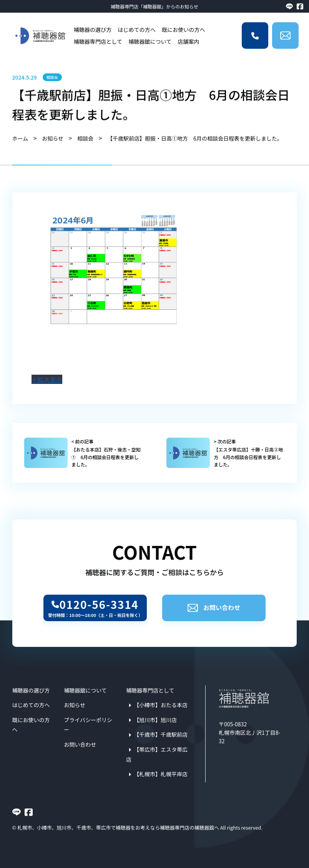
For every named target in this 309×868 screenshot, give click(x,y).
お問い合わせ (214, 607)
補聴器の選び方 (93, 30)
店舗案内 (188, 41)
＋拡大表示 (47, 379)
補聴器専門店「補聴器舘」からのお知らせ (154, 6)
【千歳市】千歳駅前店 (161, 734)
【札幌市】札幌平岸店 (161, 774)
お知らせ (75, 705)
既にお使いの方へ (184, 30)
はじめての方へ (137, 30)
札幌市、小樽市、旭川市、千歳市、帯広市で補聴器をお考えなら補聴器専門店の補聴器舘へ (118, 827)
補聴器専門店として (98, 41)
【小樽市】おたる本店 (161, 705)
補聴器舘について (150, 41)
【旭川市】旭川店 (155, 720)
